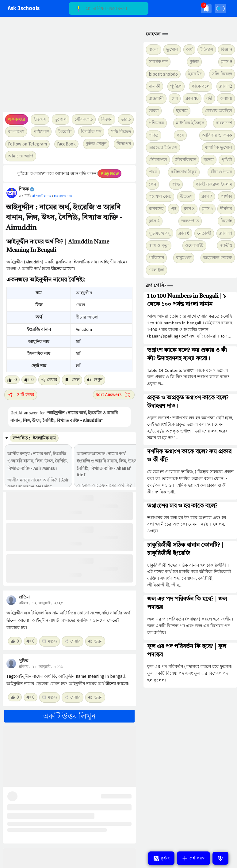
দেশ (175, 98)
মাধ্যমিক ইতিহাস (190, 123)
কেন (152, 184)
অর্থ (189, 49)
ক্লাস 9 (227, 62)
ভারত (154, 111)
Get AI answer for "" (64, 417)
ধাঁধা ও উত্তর (221, 172)
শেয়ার (49, 380)
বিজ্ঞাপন (124, 144)
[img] (206, 8)
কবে (180, 135)
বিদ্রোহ (226, 221)
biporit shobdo (163, 74)
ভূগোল (172, 49)
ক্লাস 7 (207, 196)
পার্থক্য (226, 196)
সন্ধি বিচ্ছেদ (121, 132)
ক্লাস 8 (189, 209)
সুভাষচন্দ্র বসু (160, 233)
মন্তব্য (50, 641)
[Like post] (12, 380)
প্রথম (153, 172)
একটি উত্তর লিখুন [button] (69, 716)
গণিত (154, 135)
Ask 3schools (24, 8)
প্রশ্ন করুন (193, 858)
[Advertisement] (68, 67)
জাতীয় (226, 245)
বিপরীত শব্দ (91, 132)
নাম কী (155, 86)
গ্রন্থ (174, 209)
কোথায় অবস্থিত (218, 111)
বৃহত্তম (209, 160)
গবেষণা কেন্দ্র (160, 196)
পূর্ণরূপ (176, 86)
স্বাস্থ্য (176, 184)
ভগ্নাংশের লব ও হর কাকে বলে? (182, 506)
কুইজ (194, 62)
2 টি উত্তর (21, 395)
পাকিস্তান (156, 258)
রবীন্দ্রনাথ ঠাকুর (184, 172)
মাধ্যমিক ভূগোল (218, 147)
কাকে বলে (201, 86)
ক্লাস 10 (192, 98)
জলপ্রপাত (190, 221)
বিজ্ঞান (226, 49)
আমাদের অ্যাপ (21, 156)
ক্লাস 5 (207, 209)
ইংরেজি (65, 132)
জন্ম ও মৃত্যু (159, 245)
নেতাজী (204, 233)
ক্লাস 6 (184, 233)
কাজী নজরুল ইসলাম (214, 184)
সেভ (72, 380)
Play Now (110, 174)
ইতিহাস (207, 49)
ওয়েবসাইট (194, 245)
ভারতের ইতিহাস (163, 147)
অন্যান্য (226, 98)
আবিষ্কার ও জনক (217, 135)
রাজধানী (156, 98)
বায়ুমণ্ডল (184, 258)
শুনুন (95, 380)
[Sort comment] (114, 395)
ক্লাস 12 (226, 86)
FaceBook (66, 144)
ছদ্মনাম (182, 111)
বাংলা (154, 49)
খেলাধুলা (157, 270)
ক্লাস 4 (154, 221)
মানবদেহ (156, 209)
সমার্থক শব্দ (158, 62)
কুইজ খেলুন (96, 144)
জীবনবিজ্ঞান (185, 160)
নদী (209, 98)
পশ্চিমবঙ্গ (41, 132)
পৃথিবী (227, 160)
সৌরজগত (158, 160)
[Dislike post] (29, 380)
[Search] (109, 8)
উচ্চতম (186, 196)
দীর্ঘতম (226, 209)
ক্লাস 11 (226, 233)
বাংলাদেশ (224, 123)
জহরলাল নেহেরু (218, 258)
